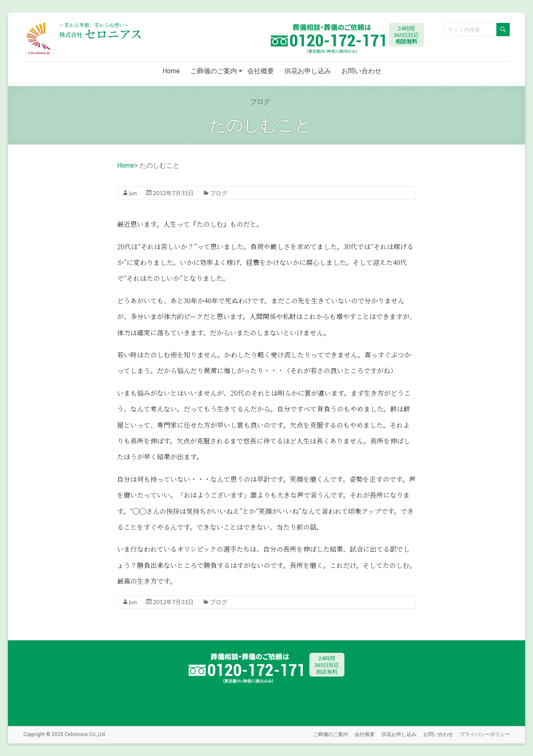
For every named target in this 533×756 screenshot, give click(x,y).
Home (171, 71)
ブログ (219, 193)
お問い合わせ (361, 71)
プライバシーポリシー (485, 734)
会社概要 (261, 71)
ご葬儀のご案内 (214, 71)
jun (133, 193)
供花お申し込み (308, 71)
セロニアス (101, 34)
